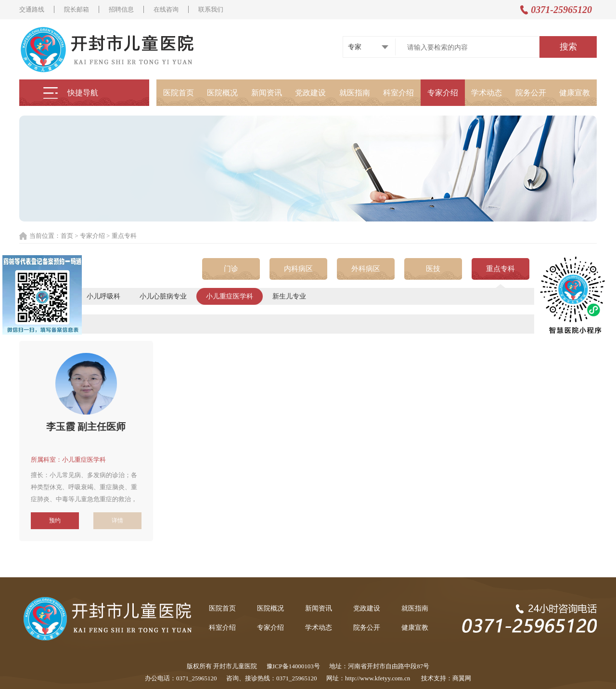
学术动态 (487, 93)
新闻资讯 (267, 93)
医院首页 (179, 93)
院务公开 (531, 93)
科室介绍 (398, 93)
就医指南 (355, 93)
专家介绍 (443, 93)
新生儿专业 (289, 296)
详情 (117, 520)
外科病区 (366, 269)
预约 (55, 520)
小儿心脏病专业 (163, 296)
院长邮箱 (77, 9)
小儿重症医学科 (230, 296)
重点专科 (500, 269)
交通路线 (32, 9)
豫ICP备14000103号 (293, 666)
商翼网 (462, 678)
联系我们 (211, 9)
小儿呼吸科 (103, 296)
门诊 (231, 269)
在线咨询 (166, 9)
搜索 (568, 47)
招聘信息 (121, 9)
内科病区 (298, 269)
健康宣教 (575, 93)
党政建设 (310, 93)
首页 (67, 236)
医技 (433, 269)
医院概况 (222, 93)
